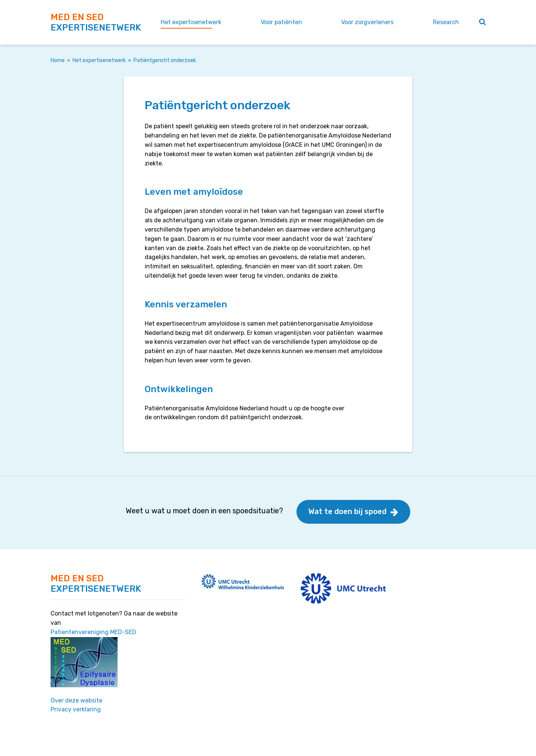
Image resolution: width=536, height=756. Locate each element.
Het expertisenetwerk (191, 22)
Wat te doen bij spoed (347, 511)
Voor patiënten (281, 22)
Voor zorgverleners (367, 22)
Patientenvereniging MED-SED (93, 632)
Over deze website (76, 700)
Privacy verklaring (76, 709)
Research (446, 22)
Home (58, 60)
